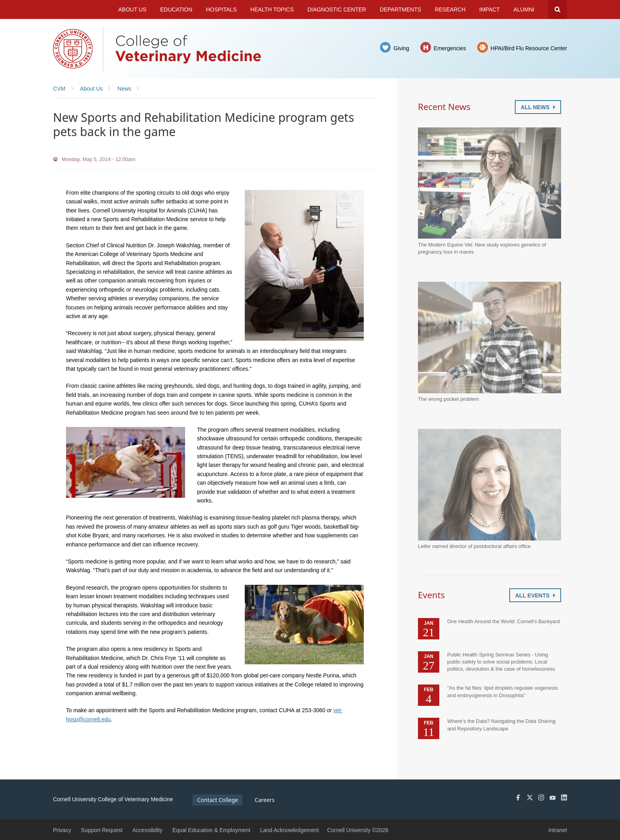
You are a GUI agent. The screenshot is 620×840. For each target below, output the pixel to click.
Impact (490, 9)
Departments (401, 9)
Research (450, 9)
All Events (535, 595)
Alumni (524, 9)
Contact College (218, 800)
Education (176, 9)
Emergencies (450, 48)
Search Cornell (558, 9)
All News (538, 107)
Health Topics (272, 9)
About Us (132, 9)
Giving (401, 48)
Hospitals (221, 9)
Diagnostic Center (337, 9)
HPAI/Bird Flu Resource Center (529, 48)
